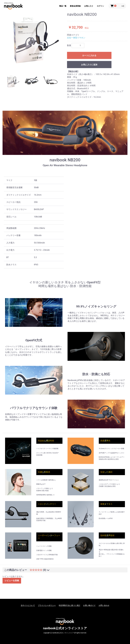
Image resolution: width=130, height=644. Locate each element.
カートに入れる (89, 55)
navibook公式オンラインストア (65, 628)
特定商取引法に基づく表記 (69, 605)
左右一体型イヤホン (76, 38)
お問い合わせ (104, 605)
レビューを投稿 (12, 581)
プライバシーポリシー (47, 605)
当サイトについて (28, 605)
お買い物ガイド (89, 605)
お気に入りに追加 (89, 65)
